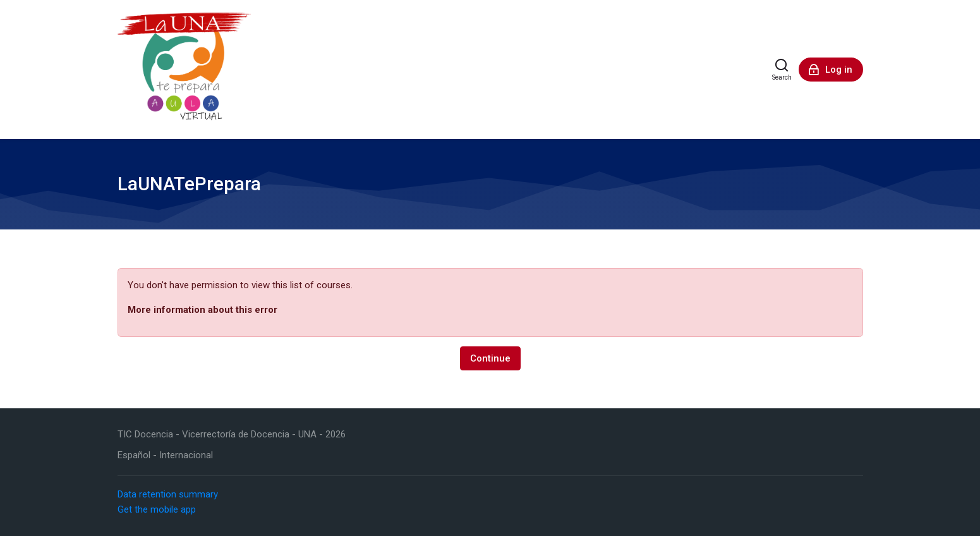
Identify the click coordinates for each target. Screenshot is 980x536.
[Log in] (831, 70)
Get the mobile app (157, 509)
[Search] (782, 70)
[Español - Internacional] (165, 455)
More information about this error (203, 310)
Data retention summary (168, 494)
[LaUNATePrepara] (185, 70)
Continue (490, 358)
